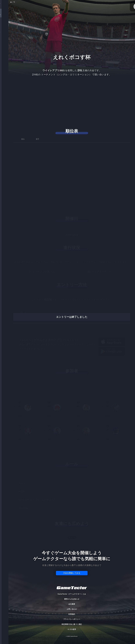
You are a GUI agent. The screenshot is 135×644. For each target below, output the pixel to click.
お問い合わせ (72, 609)
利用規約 (72, 614)
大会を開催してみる (72, 573)
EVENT (4, 49)
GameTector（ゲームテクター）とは (72, 594)
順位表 (72, 131)
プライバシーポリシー (72, 619)
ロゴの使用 (72, 629)
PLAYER (4, 24)
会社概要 (72, 604)
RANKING (4, 41)
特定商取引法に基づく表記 (72, 624)
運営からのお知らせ (72, 599)
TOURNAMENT (4, 15)
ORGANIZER (4, 32)
